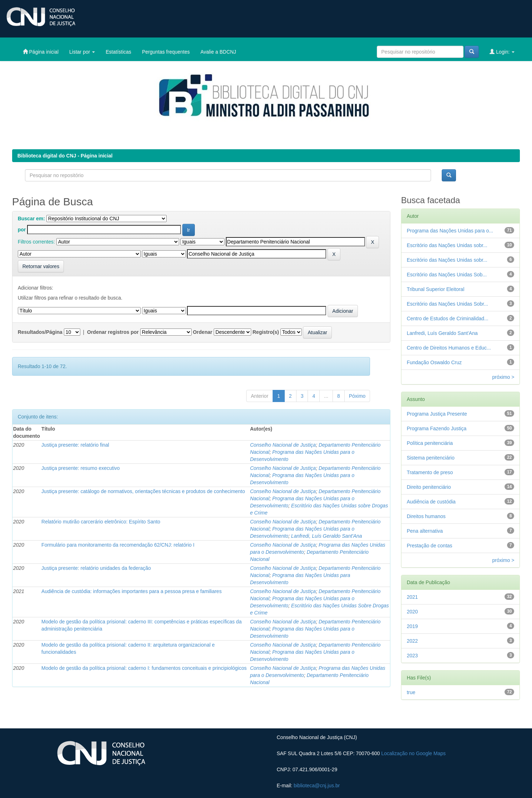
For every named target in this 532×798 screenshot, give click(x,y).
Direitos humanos (426, 516)
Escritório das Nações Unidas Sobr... (447, 304)
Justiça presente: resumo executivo (80, 468)
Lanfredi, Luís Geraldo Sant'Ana (327, 536)
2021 (412, 597)
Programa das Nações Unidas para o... (450, 231)
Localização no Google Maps (413, 753)
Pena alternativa (425, 531)
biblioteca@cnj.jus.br (317, 786)
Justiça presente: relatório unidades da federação (96, 568)
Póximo (357, 396)
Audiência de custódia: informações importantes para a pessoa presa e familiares (131, 591)
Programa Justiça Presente (437, 414)
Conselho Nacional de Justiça (283, 445)
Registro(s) (266, 332)
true (411, 692)
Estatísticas (118, 52)
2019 (412, 626)
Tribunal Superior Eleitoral (435, 289)
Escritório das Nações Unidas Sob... (447, 275)
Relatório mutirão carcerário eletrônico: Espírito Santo (101, 522)
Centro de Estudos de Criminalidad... (448, 318)
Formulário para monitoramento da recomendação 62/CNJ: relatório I (118, 545)
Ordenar (202, 332)
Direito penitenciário (429, 487)
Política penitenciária (430, 443)
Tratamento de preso (430, 472)
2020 (412, 612)
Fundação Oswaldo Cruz (434, 362)
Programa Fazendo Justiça (437, 428)
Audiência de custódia (431, 502)
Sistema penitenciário (431, 458)
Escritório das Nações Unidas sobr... (447, 245)
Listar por (82, 52)
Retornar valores (41, 266)
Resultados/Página (40, 332)
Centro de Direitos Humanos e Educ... (449, 348)
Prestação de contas (430, 546)
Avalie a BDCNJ (218, 52)
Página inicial (41, 52)
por (22, 230)
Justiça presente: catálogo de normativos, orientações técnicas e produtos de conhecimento (143, 491)
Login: (502, 52)
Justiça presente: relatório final (75, 445)
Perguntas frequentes (166, 52)
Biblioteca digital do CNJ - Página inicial (65, 156)
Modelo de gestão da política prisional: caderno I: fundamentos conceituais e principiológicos (144, 668)
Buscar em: (31, 219)
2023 (412, 656)
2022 (412, 641)
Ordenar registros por (113, 332)
